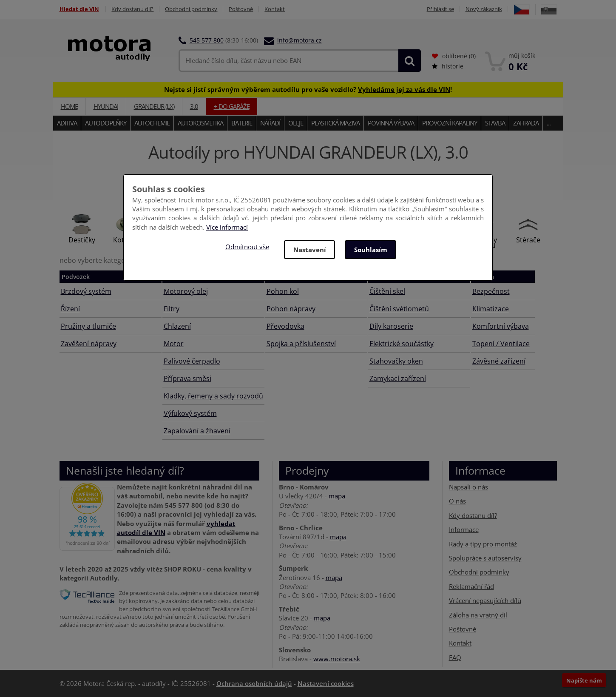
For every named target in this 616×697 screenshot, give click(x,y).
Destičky (82, 240)
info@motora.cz (299, 40)
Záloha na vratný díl (478, 615)
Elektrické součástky (402, 344)
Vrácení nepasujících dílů (485, 600)
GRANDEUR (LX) (154, 106)
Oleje (296, 123)
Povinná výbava (391, 123)
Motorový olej (186, 291)
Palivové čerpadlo (192, 361)
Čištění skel (387, 291)
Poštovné (241, 9)
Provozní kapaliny (450, 123)
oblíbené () (454, 56)
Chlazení (177, 326)
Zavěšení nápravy (89, 344)
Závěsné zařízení (499, 361)
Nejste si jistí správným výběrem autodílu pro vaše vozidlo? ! (308, 89)
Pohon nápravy (291, 309)
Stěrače (528, 240)
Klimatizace (491, 309)
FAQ (455, 657)
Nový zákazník (484, 9)
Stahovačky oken (396, 361)
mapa (337, 496)
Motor (174, 344)
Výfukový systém (190, 413)
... (549, 123)
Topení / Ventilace (501, 344)
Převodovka (285, 326)
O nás (457, 501)
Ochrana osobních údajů (254, 683)
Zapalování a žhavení (197, 431)
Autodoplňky (106, 123)
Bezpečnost (491, 291)
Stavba (495, 123)
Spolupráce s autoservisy (485, 558)
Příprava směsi (187, 378)
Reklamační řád (471, 586)
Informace (464, 529)
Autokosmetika (200, 123)
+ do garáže (232, 106)
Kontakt (275, 9)
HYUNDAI (106, 106)
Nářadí (270, 123)
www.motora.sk (337, 659)
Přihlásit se (440, 9)
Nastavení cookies (326, 683)
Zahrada (526, 123)
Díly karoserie (391, 326)
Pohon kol (283, 291)
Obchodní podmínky (192, 9)
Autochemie (152, 123)
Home (69, 106)
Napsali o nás (468, 487)
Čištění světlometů (399, 309)
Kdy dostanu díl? (133, 9)
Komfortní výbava (501, 326)
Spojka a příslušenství (301, 344)
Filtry (172, 309)
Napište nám (584, 680)
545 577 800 (207, 40)
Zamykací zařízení (398, 378)
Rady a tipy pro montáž (483, 543)
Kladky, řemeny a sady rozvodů (213, 396)
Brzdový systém (86, 291)
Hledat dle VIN (79, 9)
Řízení (70, 309)
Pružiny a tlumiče (88, 326)
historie (448, 66)
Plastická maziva (335, 123)
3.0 (194, 106)
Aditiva (67, 123)
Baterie (242, 123)
